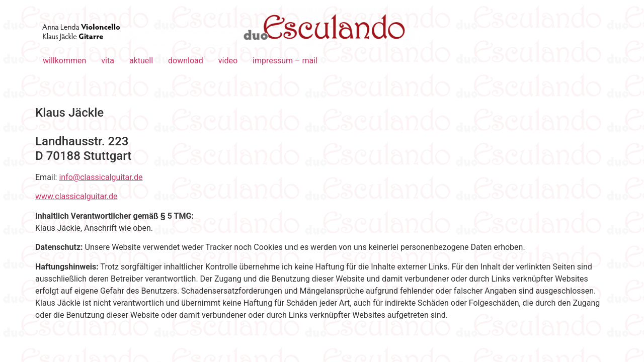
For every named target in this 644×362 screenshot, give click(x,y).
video (228, 61)
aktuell (141, 61)
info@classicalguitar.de (101, 177)
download (186, 61)
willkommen (64, 61)
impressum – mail (285, 61)
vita (108, 61)
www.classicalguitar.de (76, 196)
